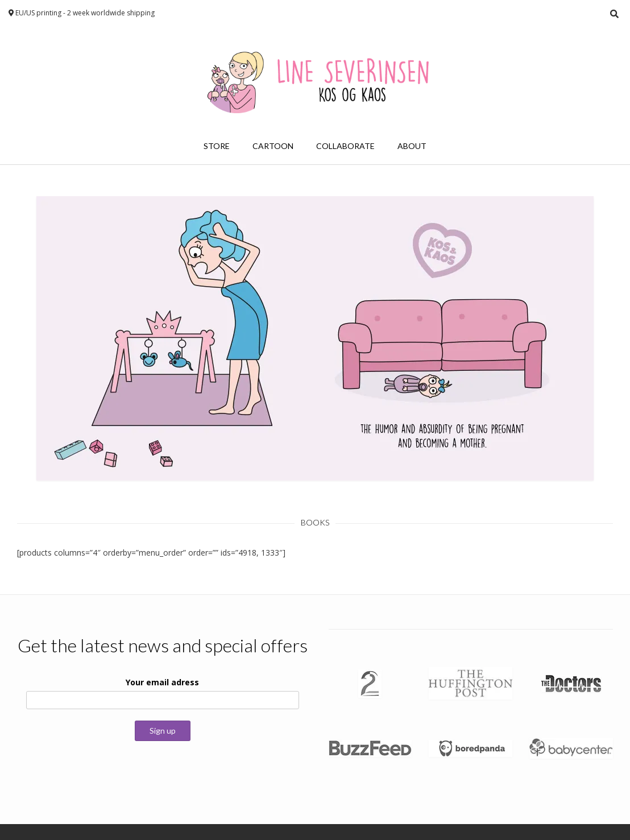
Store (217, 146)
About (412, 146)
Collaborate (345, 146)
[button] (315, 338)
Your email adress (162, 682)
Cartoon (273, 146)
